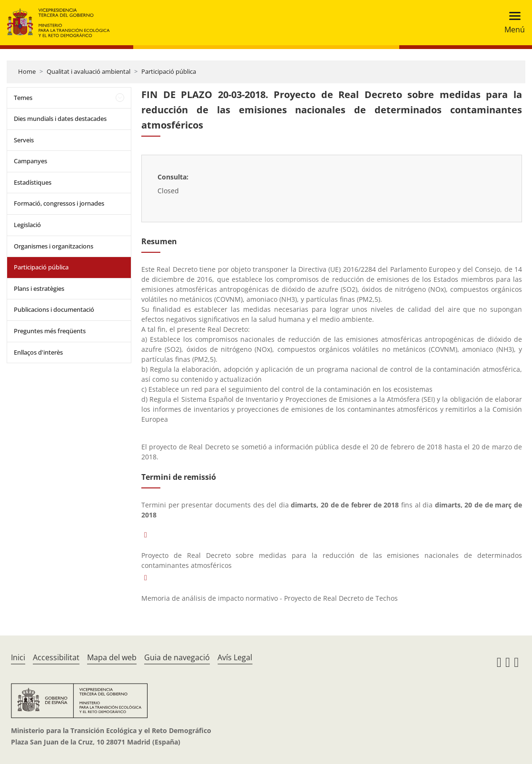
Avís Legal (235, 657)
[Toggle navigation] (512, 23)
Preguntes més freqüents (50, 331)
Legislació (27, 225)
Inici (18, 657)
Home (27, 71)
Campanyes (30, 161)
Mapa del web (112, 657)
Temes (23, 98)
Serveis (24, 140)
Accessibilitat (56, 657)
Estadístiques (33, 182)
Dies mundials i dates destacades (60, 119)
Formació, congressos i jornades (59, 203)
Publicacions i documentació (54, 309)
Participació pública (169, 71)
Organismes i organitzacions (54, 246)
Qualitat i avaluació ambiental (89, 71)
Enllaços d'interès (38, 352)
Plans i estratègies (39, 288)
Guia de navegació (177, 657)
